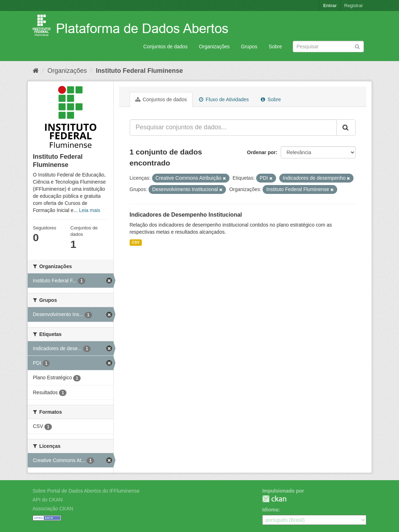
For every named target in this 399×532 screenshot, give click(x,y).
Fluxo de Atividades (224, 99)
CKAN (274, 499)
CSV (136, 242)
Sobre (275, 47)
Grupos (249, 47)
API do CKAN (48, 500)
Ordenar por (261, 152)
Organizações (214, 47)
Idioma (270, 510)
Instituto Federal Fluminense (139, 71)
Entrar (330, 6)
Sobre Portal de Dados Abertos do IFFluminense (86, 491)
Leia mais (90, 210)
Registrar (354, 6)
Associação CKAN (53, 509)
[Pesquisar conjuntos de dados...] (233, 127)
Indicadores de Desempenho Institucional (186, 215)
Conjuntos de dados (165, 47)
